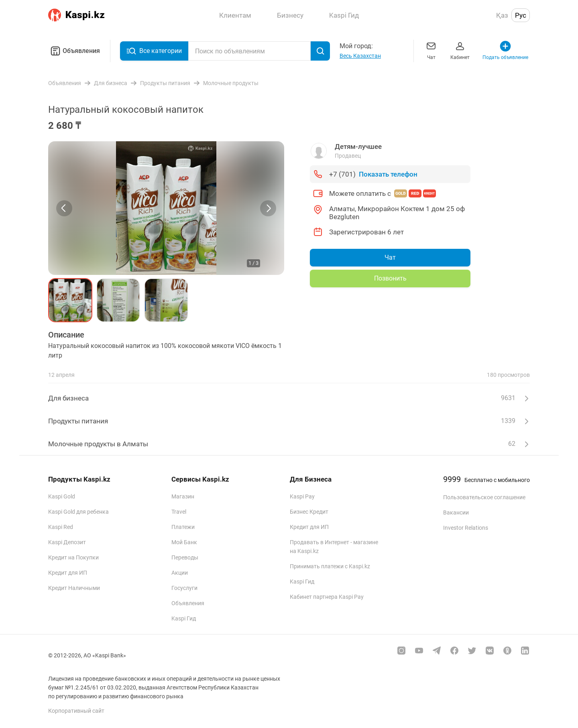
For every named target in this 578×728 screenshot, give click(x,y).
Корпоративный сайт (76, 711)
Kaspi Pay (302, 496)
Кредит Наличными (74, 588)
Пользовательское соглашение (484, 497)
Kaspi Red (61, 527)
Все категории (154, 51)
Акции (180, 573)
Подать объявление (505, 50)
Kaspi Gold (62, 496)
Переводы (185, 557)
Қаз (502, 15)
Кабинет (460, 50)
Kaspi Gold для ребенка (78, 512)
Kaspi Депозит (67, 542)
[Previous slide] (64, 208)
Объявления (74, 51)
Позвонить (390, 278)
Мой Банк (184, 542)
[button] (70, 300)
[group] (166, 208)
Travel (179, 512)
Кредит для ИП (68, 573)
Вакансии (456, 512)
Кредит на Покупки (73, 557)
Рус (521, 15)
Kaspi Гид (184, 618)
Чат (431, 50)
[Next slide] (268, 208)
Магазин (183, 496)
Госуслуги (184, 588)
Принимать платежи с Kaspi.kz (330, 566)
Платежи (183, 527)
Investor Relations (466, 528)
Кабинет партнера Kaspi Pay (327, 597)
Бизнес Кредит (309, 512)
